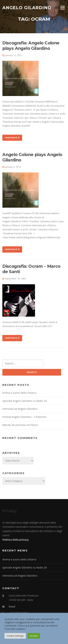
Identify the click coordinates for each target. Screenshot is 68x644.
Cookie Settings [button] (15, 636)
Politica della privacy (15, 540)
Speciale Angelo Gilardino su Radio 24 (25, 401)
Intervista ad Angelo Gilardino (20, 409)
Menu (62, 8)
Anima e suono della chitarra (19, 393)
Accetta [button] (34, 636)
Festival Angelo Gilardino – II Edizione (24, 417)
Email (12, 607)
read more (12, 138)
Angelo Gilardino (27, 8)
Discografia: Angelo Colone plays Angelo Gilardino (31, 46)
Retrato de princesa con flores (20, 425)
